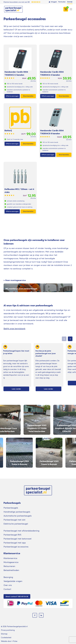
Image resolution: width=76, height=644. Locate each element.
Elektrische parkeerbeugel (16, 524)
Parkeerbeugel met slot (14, 520)
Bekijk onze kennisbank (14, 329)
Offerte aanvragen (12, 96)
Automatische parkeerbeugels (18, 516)
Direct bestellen (28, 96)
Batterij (8, 131)
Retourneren (9, 566)
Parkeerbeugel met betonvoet (18, 539)
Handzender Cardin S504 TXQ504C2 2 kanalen (16, 73)
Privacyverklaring (8, 630)
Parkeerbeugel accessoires (16, 547)
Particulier (62, 2)
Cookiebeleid (6, 637)
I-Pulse (15, 641)
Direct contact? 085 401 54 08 (17, 596)
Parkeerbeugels (11, 508)
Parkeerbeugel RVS (12, 535)
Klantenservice (10, 558)
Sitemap (4, 634)
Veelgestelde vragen (13, 581)
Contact (7, 589)
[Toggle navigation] (71, 9)
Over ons (8, 585)
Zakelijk (70, 2)
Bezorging (8, 577)
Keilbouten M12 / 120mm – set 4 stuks (19, 191)
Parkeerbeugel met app (15, 543)
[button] (70, 339)
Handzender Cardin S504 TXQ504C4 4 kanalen (52, 73)
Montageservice (11, 562)
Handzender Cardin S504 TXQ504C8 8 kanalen (52, 132)
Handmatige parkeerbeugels (17, 512)
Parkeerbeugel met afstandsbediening (21, 531)
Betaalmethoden (11, 570)
